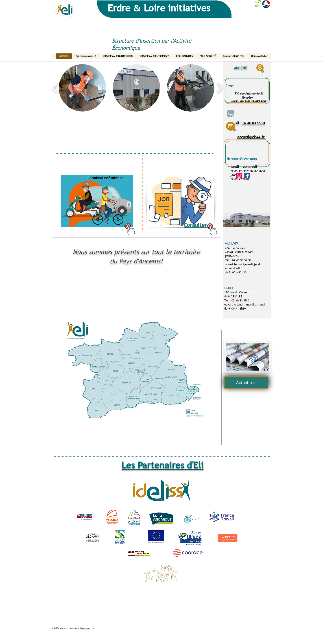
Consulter (195, 225)
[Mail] (231, 126)
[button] (82, 88)
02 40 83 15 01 (253, 123)
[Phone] (231, 114)
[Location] (260, 68)
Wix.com (85, 628)
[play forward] (220, 88)
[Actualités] (246, 382)
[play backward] (55, 88)
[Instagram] (239, 176)
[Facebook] (247, 176)
